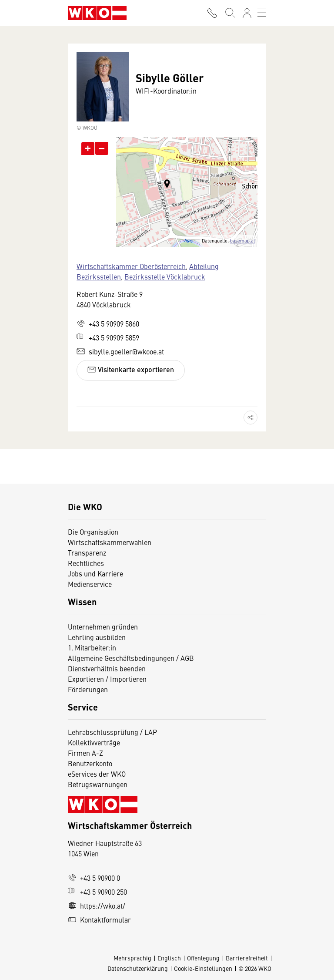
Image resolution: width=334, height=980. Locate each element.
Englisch (169, 958)
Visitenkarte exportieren (131, 369)
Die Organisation (93, 532)
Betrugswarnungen (99, 784)
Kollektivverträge (94, 742)
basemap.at (243, 241)
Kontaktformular (99, 919)
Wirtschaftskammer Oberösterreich (131, 266)
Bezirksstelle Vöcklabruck (165, 276)
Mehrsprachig (132, 958)
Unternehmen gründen (103, 626)
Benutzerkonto (90, 763)
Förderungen (88, 689)
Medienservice (90, 584)
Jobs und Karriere (95, 573)
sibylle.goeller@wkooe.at (120, 351)
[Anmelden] (247, 13)
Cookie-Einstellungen (203, 968)
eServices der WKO (97, 774)
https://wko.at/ (97, 906)
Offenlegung (203, 958)
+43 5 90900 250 (97, 892)
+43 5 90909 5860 (108, 323)
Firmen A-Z (85, 753)
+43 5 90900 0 (94, 878)
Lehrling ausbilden (97, 637)
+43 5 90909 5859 (108, 337)
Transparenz (87, 552)
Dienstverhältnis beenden (107, 668)
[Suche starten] (230, 13)
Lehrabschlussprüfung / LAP (112, 732)
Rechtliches (86, 563)
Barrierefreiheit (247, 958)
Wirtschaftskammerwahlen (110, 542)
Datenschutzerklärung (138, 968)
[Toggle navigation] (262, 13)
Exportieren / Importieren (107, 679)
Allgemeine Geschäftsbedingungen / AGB (131, 658)
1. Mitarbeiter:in (92, 647)
